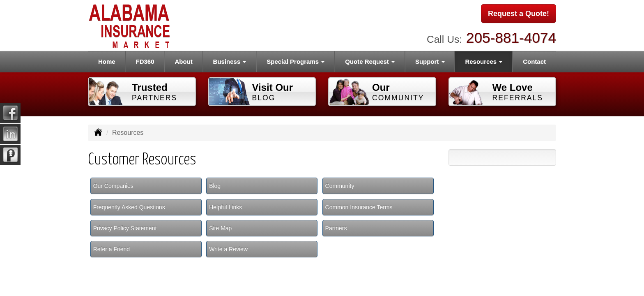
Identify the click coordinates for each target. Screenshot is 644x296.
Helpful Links (225, 207)
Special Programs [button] (296, 61)
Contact (534, 61)
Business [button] (230, 61)
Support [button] (430, 61)
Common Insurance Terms (359, 207)
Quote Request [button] (370, 61)
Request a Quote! (519, 14)
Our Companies (113, 186)
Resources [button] (484, 61)
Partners (336, 228)
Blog (215, 186)
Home (107, 61)
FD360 (145, 61)
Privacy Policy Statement (125, 228)
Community (340, 186)
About (183, 61)
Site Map (220, 228)
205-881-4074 (511, 37)
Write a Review (228, 249)
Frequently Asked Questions (129, 207)
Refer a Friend (112, 249)
